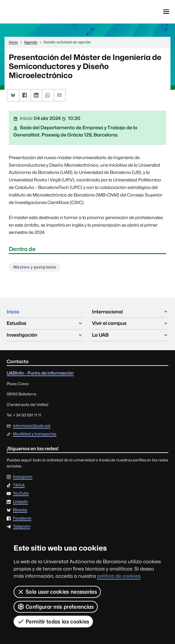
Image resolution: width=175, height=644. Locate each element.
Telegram (22, 527)
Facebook (22, 518)
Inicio (13, 312)
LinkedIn (21, 502)
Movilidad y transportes (35, 434)
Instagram (23, 477)
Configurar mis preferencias (56, 607)
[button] (13, 95)
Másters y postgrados (35, 267)
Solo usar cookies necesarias (57, 592)
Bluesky (20, 510)
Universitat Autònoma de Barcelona (33, 12)
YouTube (21, 493)
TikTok (19, 485)
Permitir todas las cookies (53, 621)
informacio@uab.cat (32, 426)
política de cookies (119, 576)
